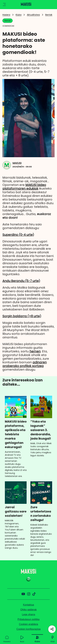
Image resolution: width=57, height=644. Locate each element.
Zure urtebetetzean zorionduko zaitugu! (41, 514)
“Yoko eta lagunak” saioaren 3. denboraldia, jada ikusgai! (41, 430)
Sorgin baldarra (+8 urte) (22, 316)
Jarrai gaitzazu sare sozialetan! (16, 511)
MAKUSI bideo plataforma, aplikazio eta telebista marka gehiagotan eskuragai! (16, 434)
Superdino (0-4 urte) (18, 235)
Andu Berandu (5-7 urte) (21, 281)
